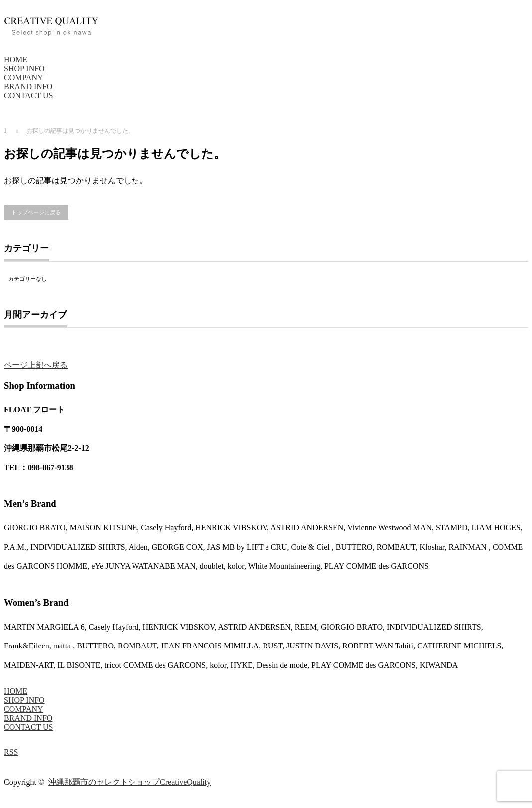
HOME (16, 60)
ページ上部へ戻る (36, 365)
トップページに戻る (36, 212)
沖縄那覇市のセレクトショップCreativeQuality (130, 782)
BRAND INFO (28, 86)
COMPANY (24, 78)
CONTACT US (28, 95)
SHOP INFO (24, 69)
